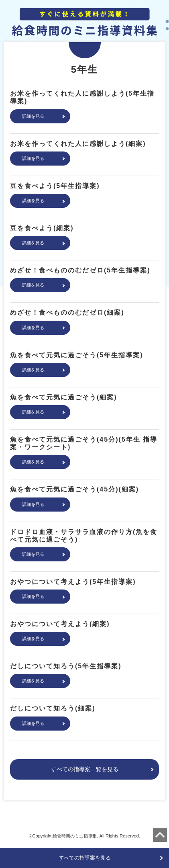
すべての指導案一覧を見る (85, 769)
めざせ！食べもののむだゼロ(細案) (67, 312)
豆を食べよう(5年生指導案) (55, 186)
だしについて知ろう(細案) (53, 708)
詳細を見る (33, 116)
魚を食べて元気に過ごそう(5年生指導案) (77, 355)
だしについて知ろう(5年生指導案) (66, 666)
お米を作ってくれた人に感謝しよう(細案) (78, 144)
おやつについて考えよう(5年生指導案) (73, 582)
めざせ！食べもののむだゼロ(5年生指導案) (80, 270)
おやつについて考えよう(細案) (60, 624)
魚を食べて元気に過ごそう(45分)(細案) (74, 489)
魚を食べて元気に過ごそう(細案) (64, 397)
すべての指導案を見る (85, 858)
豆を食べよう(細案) (42, 228)
